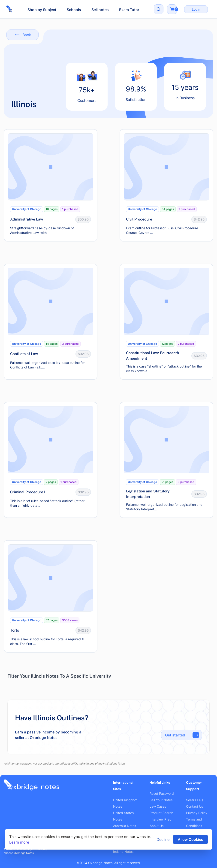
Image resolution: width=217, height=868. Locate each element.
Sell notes (100, 10)
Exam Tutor (129, 10)
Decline (163, 839)
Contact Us (194, 806)
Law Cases (158, 806)
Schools (74, 10)
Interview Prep (161, 819)
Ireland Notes (123, 852)
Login (196, 9)
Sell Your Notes (161, 800)
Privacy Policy (197, 813)
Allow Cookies (190, 839)
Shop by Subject (42, 10)
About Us (157, 826)
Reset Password (162, 793)
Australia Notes (125, 826)
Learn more (19, 842)
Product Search (161, 813)
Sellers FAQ (195, 800)
